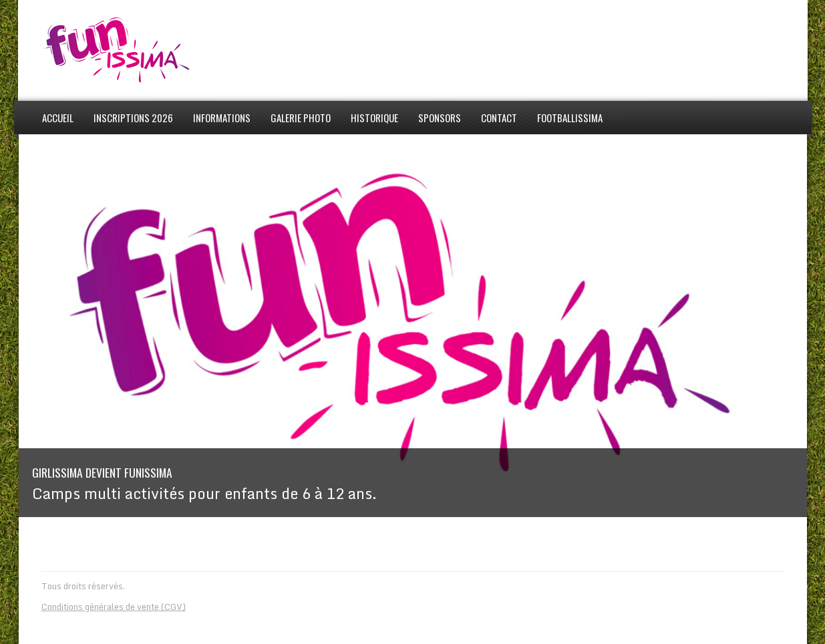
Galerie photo (301, 118)
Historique (374, 118)
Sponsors (440, 118)
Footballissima (570, 118)
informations (222, 118)
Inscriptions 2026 (133, 118)
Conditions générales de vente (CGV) (114, 607)
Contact (499, 118)
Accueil (58, 118)
